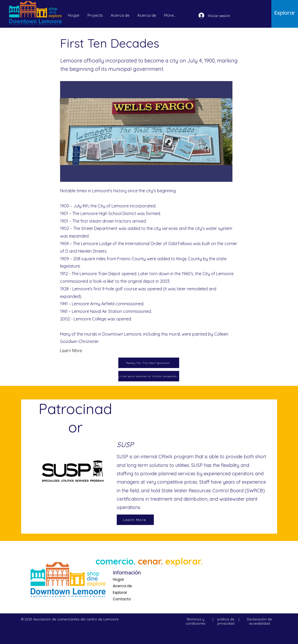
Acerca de (122, 586)
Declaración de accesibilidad (259, 621)
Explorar (120, 592)
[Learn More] (78, 351)
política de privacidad (226, 621)
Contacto (122, 599)
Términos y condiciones (195, 621)
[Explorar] (285, 13)
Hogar (118, 579)
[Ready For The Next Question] (149, 363)
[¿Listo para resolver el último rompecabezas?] (149, 376)
